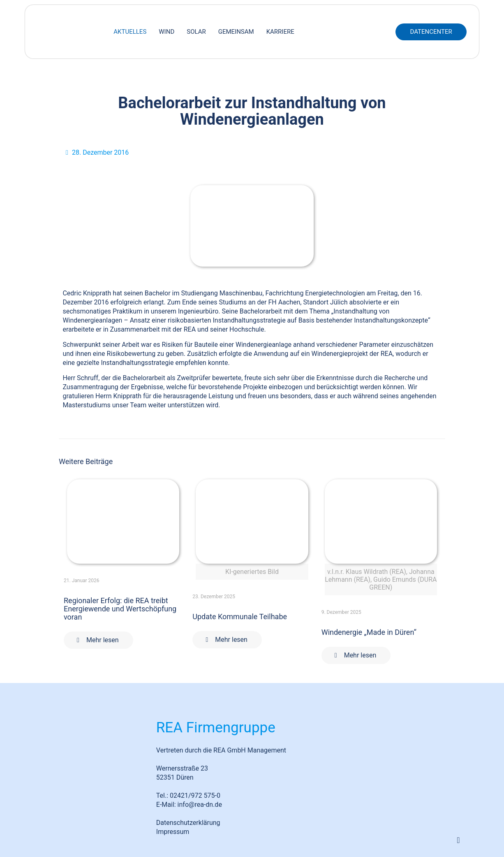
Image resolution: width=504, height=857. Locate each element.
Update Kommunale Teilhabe (240, 617)
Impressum (173, 832)
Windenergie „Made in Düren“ (369, 632)
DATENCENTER (431, 32)
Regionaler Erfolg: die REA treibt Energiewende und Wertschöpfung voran (120, 609)
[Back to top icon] (458, 840)
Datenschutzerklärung (188, 823)
